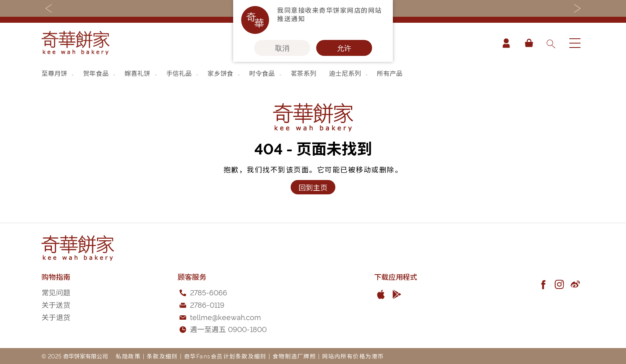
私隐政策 (128, 356)
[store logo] (75, 43)
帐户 (506, 43)
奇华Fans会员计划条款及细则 (225, 356)
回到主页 (313, 187)
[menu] (313, 73)
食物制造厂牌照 (294, 356)
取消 (282, 48)
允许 (344, 48)
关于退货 (56, 317)
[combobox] (551, 43)
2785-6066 (209, 292)
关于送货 (56, 304)
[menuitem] (58, 73)
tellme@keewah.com (226, 317)
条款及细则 (162, 356)
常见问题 (56, 292)
